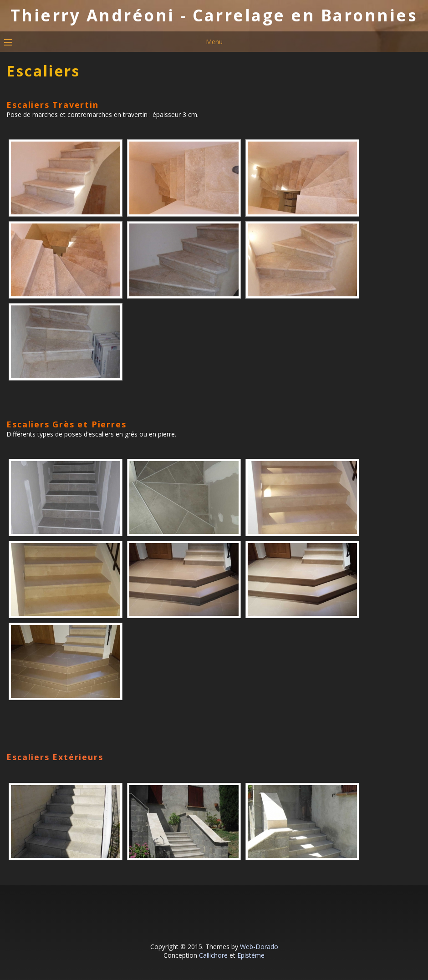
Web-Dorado (259, 947)
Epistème (251, 955)
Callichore (213, 955)
